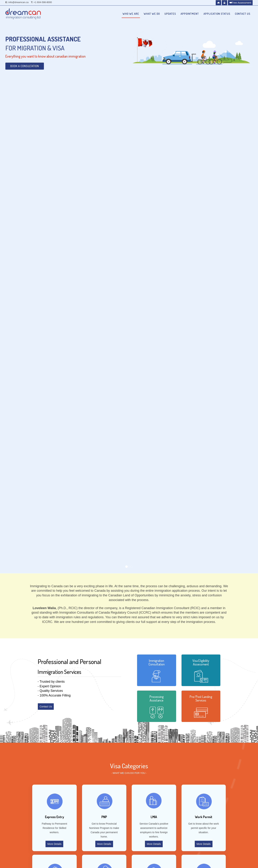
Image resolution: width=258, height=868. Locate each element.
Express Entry (54, 817)
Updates (170, 14)
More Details (54, 844)
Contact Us (243, 14)
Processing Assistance (157, 698)
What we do (152, 14)
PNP (104, 817)
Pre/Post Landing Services (201, 698)
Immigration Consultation (157, 662)
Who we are (131, 14)
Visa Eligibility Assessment (201, 662)
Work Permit (204, 817)
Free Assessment (240, 3)
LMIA (154, 817)
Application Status (217, 14)
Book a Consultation (25, 66)
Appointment (190, 14)
